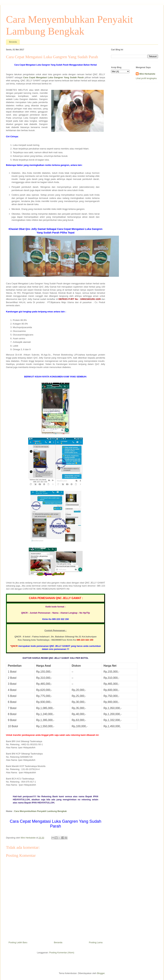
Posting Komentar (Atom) (62, 953)
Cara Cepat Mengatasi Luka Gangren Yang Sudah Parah (54, 77)
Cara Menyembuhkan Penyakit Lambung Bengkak (40, 811)
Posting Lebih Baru (18, 942)
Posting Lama (96, 942)
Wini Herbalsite (147, 74)
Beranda (13, 42)
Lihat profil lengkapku (146, 78)
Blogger (101, 973)
